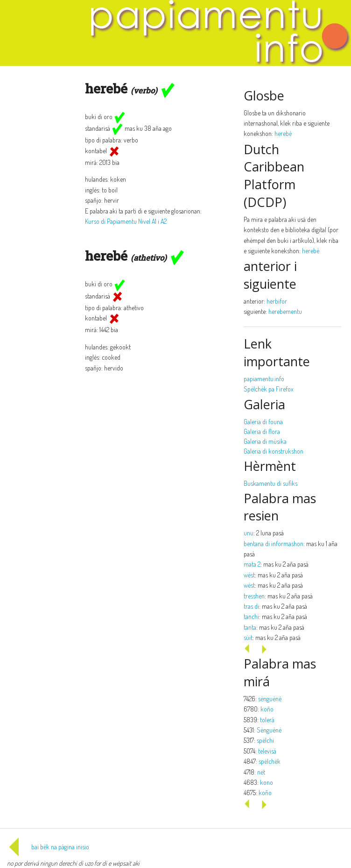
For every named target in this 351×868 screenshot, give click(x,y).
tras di (251, 606)
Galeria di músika (265, 441)
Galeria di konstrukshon (274, 451)
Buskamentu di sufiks (270, 483)
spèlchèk (270, 761)
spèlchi (265, 740)
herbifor (277, 301)
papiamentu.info (264, 379)
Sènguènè (269, 730)
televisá (267, 751)
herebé (283, 133)
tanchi (251, 616)
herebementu (285, 311)
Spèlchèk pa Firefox (269, 389)
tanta (250, 627)
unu (249, 533)
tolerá (267, 720)
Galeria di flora (262, 431)
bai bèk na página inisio (48, 847)
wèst (249, 575)
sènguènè (270, 699)
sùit (248, 637)
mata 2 (252, 564)
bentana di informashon (274, 544)
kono (267, 782)
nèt (261, 772)
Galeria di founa (263, 422)
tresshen (254, 596)
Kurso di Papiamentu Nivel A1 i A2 (126, 221)
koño (267, 709)
